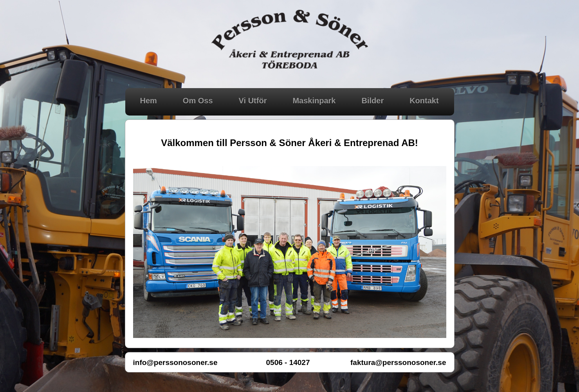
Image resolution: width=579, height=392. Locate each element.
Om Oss (198, 101)
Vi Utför (253, 101)
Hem (149, 101)
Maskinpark (314, 101)
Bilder (372, 101)
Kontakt (424, 101)
